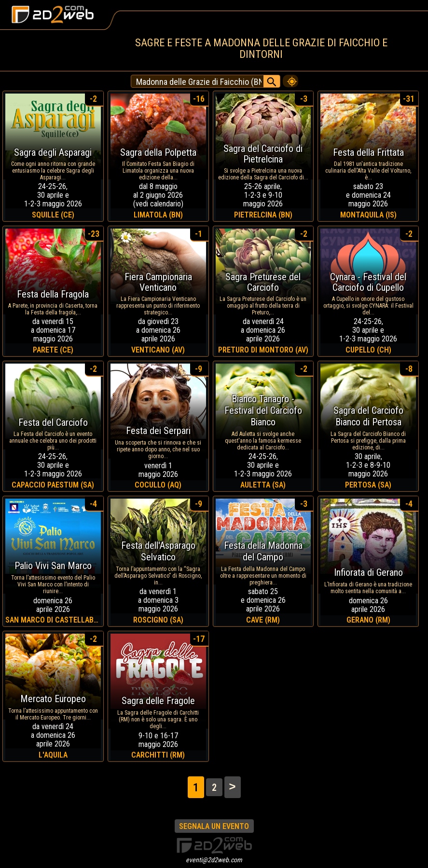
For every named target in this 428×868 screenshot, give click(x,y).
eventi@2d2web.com (214, 860)
